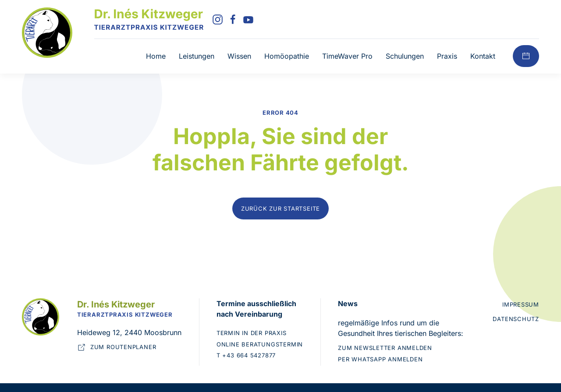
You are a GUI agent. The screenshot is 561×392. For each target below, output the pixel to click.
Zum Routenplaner (117, 347)
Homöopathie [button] (287, 56)
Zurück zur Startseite (280, 208)
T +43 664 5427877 (246, 355)
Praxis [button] (447, 56)
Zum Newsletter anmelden (385, 348)
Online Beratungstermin (260, 344)
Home (156, 56)
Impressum (521, 304)
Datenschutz (516, 319)
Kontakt (483, 56)
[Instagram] (218, 19)
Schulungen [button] (405, 56)
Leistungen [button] (197, 56)
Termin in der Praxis (252, 333)
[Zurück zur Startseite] (149, 19)
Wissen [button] (239, 56)
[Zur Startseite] (47, 32)
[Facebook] (233, 19)
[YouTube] (248, 19)
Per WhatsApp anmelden (380, 359)
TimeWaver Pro (347, 56)
